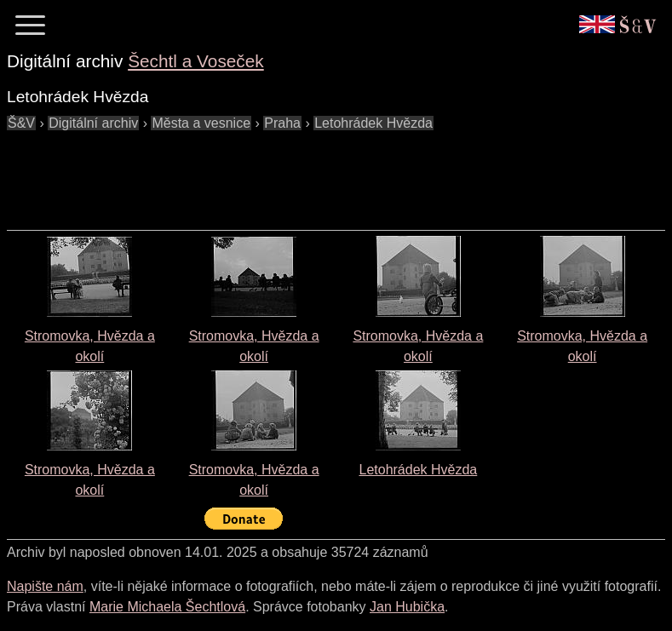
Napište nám (45, 586)
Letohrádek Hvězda (418, 470)
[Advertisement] (317, 172)
